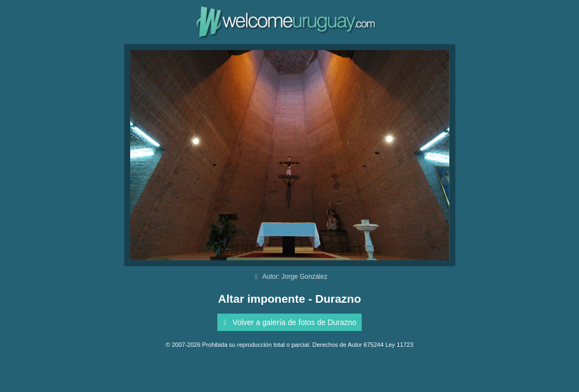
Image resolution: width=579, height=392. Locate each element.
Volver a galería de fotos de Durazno (288, 322)
